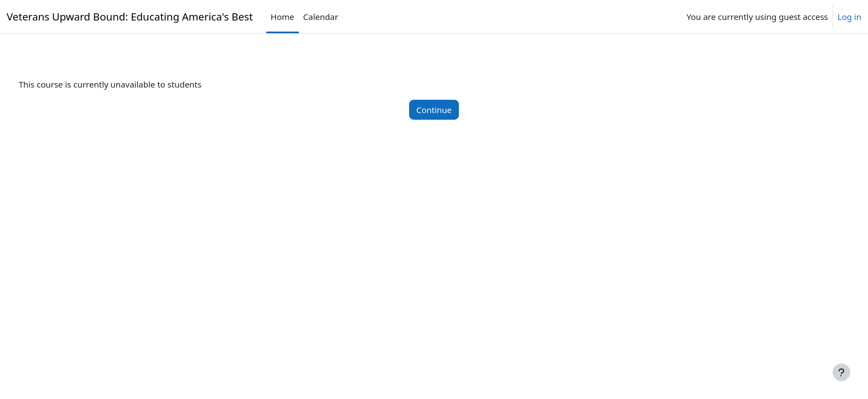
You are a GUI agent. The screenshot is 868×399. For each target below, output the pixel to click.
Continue (434, 110)
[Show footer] (841, 372)
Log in (849, 17)
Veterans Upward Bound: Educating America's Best (130, 16)
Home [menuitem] (283, 17)
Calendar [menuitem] (321, 17)
